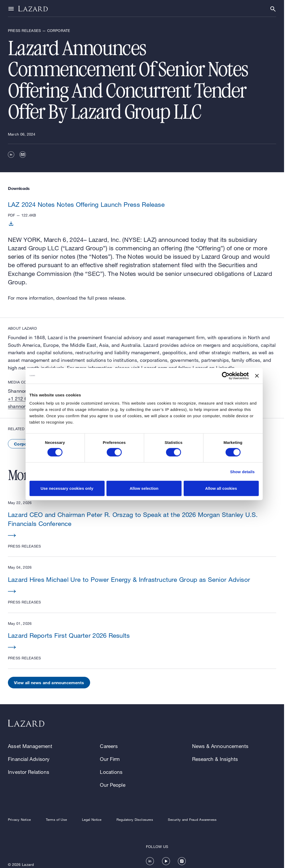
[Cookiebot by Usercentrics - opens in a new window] (226, 376)
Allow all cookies (221, 488)
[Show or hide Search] (273, 9)
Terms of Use (56, 819)
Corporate (25, 444)
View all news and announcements (49, 682)
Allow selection (144, 488)
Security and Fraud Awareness (192, 819)
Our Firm (110, 759)
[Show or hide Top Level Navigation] (11, 8)
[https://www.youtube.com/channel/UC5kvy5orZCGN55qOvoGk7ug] (166, 861)
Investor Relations (29, 772)
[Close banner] (257, 376)
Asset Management (30, 746)
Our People (113, 785)
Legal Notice (92, 819)
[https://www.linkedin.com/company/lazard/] (150, 861)
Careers (109, 746)
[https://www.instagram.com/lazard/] (182, 861)
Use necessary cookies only (67, 488)
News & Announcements (220, 746)
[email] (23, 155)
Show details (242, 471)
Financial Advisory (29, 759)
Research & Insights (215, 759)
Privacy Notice (19, 819)
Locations (111, 772)
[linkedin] (11, 155)
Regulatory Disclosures (135, 819)
